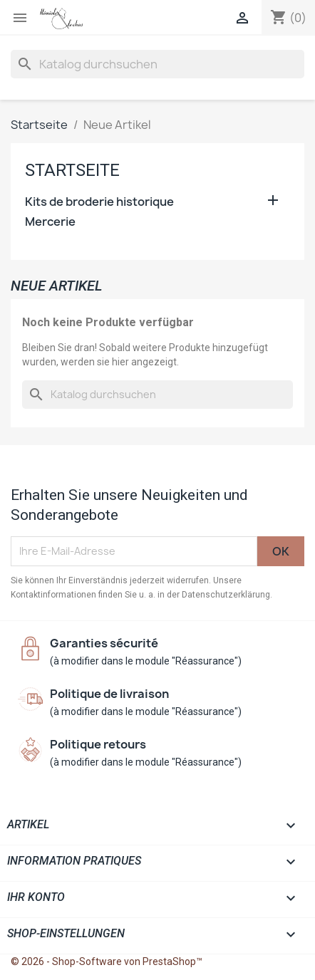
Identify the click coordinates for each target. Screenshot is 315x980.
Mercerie (50, 222)
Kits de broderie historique (99, 202)
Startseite (72, 170)
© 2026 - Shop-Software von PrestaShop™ (107, 961)
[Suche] (157, 64)
